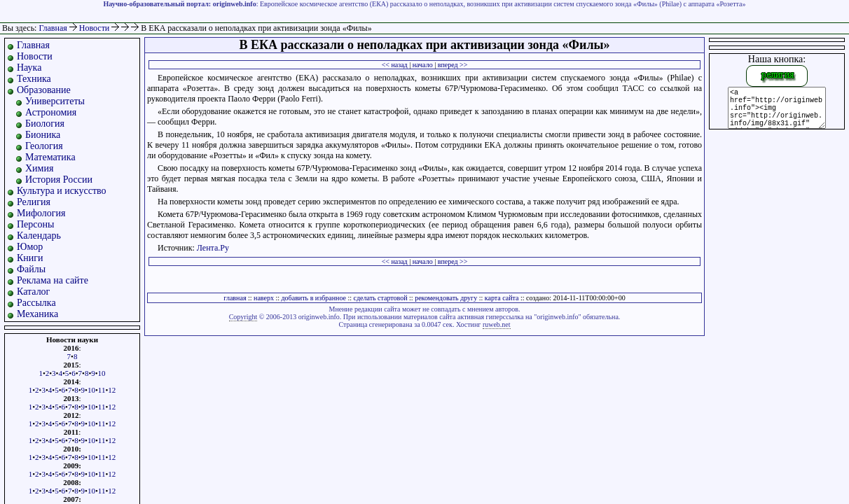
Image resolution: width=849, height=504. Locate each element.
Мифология (41, 213)
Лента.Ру (213, 248)
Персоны (35, 224)
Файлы (31, 269)
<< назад (395, 65)
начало (423, 65)
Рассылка (36, 303)
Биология (45, 124)
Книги (30, 258)
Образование (44, 90)
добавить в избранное (314, 298)
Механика (37, 314)
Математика (50, 157)
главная (235, 298)
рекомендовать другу (446, 298)
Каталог (33, 292)
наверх (264, 298)
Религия (34, 202)
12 (112, 390)
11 (102, 390)
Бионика (43, 135)
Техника (34, 79)
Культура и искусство (62, 191)
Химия (39, 168)
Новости (96, 28)
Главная (53, 28)
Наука (29, 68)
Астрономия (51, 112)
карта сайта (502, 298)
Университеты (55, 101)
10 (102, 373)
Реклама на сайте (53, 280)
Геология (44, 146)
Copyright (243, 317)
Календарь (39, 236)
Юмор (30, 247)
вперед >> (453, 65)
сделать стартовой (381, 298)
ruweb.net (497, 324)
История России (59, 180)
